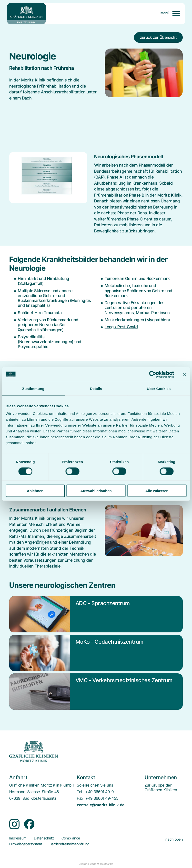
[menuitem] (161, 788)
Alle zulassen (157, 491)
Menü (165, 13)
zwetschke (106, 864)
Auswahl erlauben (96, 491)
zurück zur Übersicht (158, 37)
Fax (80, 798)
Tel (79, 792)
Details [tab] (96, 388)
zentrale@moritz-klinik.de (101, 805)
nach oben (174, 839)
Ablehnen (35, 491)
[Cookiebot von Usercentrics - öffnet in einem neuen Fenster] (153, 374)
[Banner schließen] (185, 374)
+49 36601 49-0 (100, 792)
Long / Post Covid (121, 327)
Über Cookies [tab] (159, 388)
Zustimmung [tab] (33, 388)
